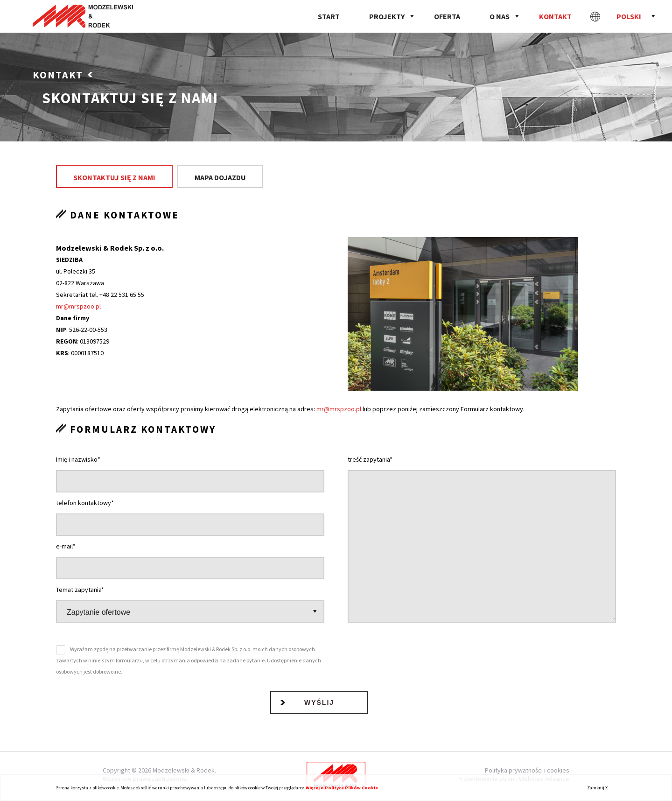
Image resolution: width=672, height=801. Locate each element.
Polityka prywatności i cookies (527, 770)
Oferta (447, 16)
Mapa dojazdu (220, 177)
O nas (500, 16)
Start (329, 16)
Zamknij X (597, 788)
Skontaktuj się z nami (114, 177)
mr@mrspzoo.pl (78, 306)
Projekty (387, 16)
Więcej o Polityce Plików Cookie (342, 788)
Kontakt (555, 16)
